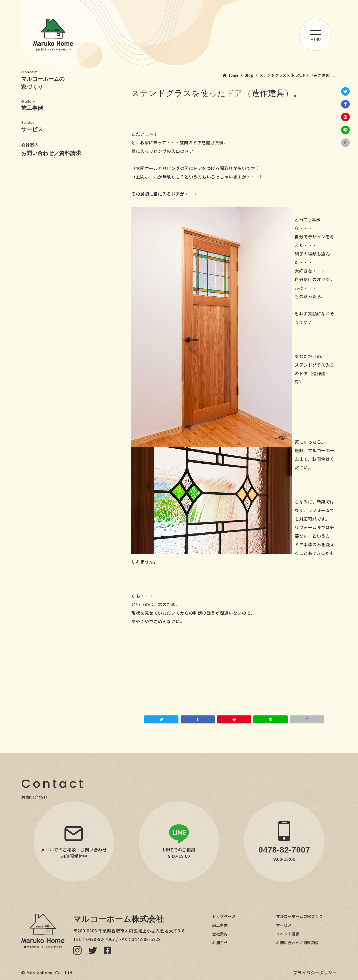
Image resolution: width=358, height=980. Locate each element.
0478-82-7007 (101, 939)
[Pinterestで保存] (345, 117)
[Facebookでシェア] (345, 104)
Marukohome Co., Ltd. (50, 973)
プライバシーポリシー (315, 973)
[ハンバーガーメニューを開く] (315, 35)
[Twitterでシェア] (345, 91)
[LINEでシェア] (345, 130)
